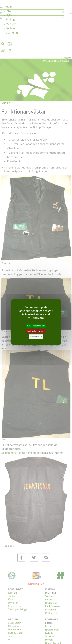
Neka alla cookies (36, 331)
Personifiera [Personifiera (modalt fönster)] (36, 337)
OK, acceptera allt (36, 326)
